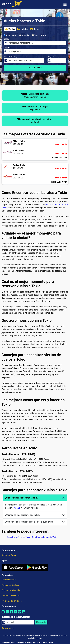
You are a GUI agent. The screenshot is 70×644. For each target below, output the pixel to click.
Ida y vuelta (10, 35)
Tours (35, 29)
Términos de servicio (11, 596)
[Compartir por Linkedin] (24, 613)
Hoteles (23, 29)
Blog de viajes (8, 628)
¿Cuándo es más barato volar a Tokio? (23, 515)
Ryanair (16, 508)
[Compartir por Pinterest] (20, 613)
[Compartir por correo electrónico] (3, 613)
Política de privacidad (11, 590)
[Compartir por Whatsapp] (7, 613)
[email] (20, 622)
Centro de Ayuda (9, 555)
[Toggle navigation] (65, 4)
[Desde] (37, 43)
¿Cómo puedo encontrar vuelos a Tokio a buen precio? (30, 522)
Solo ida (24, 35)
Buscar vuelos (35, 68)
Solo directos (39, 35)
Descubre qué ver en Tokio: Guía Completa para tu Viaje (32, 537)
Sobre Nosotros (9, 580)
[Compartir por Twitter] (15, 613)
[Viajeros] (59, 60)
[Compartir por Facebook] (11, 613)
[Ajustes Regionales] (60, 4)
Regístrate (41, 622)
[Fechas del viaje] (26, 60)
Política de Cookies (10, 585)
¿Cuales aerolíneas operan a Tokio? (22, 498)
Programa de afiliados (12, 601)
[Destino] (37, 52)
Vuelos (10, 29)
